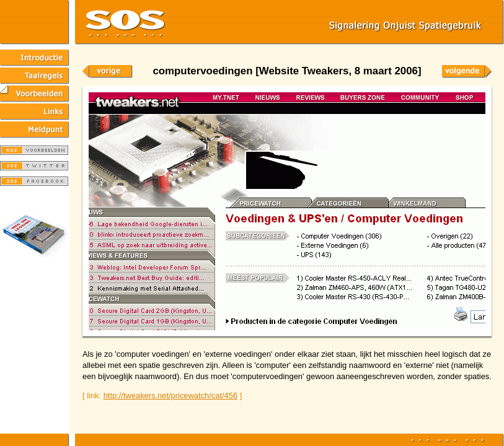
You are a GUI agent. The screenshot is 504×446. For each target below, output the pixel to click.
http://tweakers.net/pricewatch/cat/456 (170, 396)
